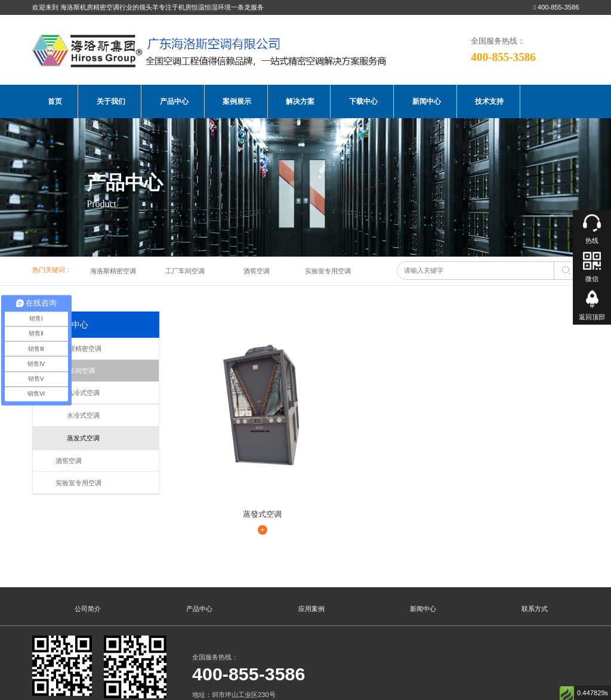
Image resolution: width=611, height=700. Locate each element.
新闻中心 (427, 101)
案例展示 (237, 101)
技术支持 (489, 101)
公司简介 (88, 550)
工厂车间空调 (185, 271)
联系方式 (535, 550)
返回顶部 (592, 317)
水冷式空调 (78, 415)
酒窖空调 (257, 271)
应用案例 (311, 550)
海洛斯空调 (57, 690)
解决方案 (300, 101)
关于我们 (111, 101)
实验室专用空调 (328, 271)
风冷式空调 (78, 393)
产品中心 (174, 101)
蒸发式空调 (78, 438)
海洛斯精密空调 (113, 271)
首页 (55, 101)
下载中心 (363, 101)
